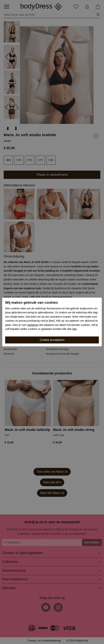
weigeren (33, 325)
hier (74, 329)
